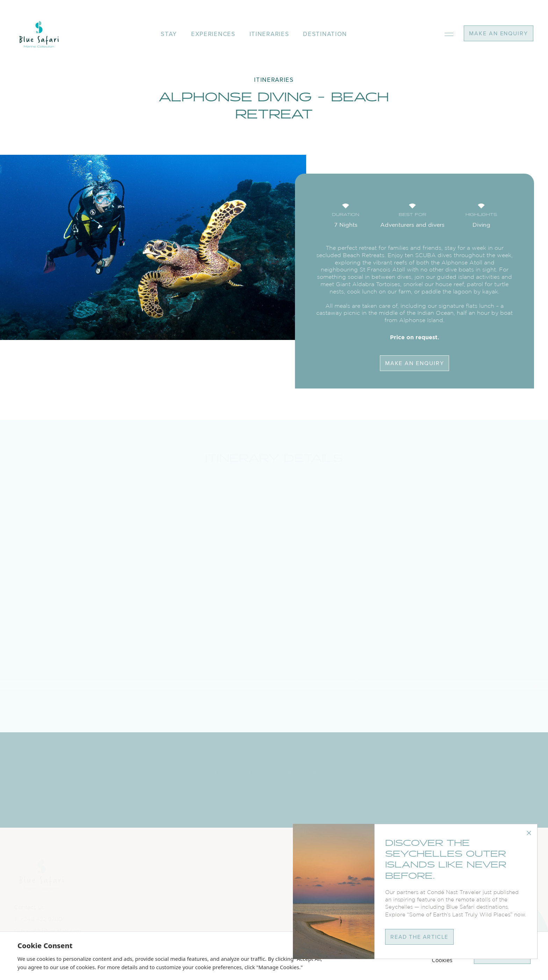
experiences (213, 34)
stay (169, 34)
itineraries (269, 34)
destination (325, 34)
